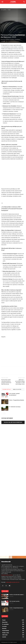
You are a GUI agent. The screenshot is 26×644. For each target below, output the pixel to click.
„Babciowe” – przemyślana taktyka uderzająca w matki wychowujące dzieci (20, 382)
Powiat (9, 10)
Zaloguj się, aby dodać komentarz (13, 422)
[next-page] (4, 413)
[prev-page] (2, 413)
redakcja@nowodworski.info (13, 582)
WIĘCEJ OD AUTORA (17, 389)
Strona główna (4, 10)
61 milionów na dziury (15, 407)
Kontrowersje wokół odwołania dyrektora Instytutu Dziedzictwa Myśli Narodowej (6, 382)
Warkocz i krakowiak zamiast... (17, 595)
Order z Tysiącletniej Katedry (17, 400)
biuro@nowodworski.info (7, 575)
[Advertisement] (13, 21)
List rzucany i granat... (15, 601)
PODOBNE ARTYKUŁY (7, 389)
